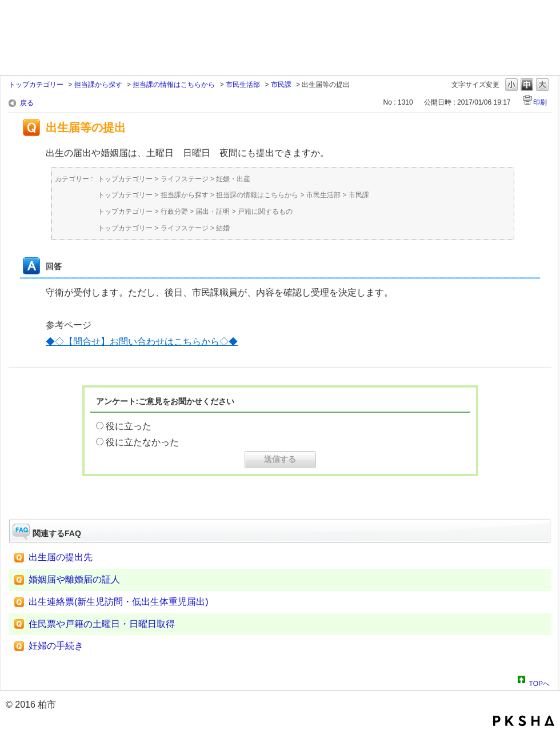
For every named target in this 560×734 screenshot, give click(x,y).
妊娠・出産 (233, 179)
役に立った (129, 426)
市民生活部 (243, 85)
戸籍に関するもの (265, 212)
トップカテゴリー (36, 85)
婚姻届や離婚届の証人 (74, 579)
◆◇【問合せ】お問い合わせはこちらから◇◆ (142, 342)
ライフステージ (185, 179)
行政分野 (174, 212)
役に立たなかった (142, 442)
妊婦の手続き (56, 646)
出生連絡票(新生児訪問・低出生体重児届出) (119, 602)
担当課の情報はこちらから (174, 85)
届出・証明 (213, 212)
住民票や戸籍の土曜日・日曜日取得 (102, 624)
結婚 (223, 228)
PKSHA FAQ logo (524, 721)
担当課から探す (98, 85)
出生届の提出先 (61, 557)
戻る (27, 103)
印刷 (540, 102)
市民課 (281, 85)
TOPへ (539, 682)
